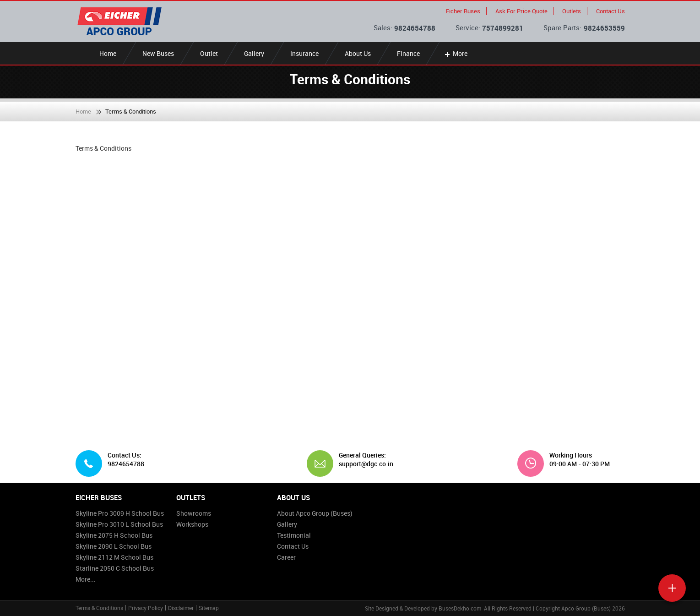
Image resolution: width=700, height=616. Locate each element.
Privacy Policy (146, 608)
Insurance (304, 53)
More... (86, 579)
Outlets (572, 11)
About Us (358, 53)
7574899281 (503, 28)
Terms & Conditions (99, 608)
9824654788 (415, 28)
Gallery (254, 53)
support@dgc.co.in (363, 464)
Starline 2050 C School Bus (115, 568)
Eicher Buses (463, 11)
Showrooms (194, 513)
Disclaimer (181, 608)
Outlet (209, 53)
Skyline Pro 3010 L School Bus (119, 524)
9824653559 (604, 28)
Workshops (192, 524)
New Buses (158, 53)
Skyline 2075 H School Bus (114, 535)
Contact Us (610, 11)
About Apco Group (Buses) (315, 513)
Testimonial (294, 535)
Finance (408, 53)
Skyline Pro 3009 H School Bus (120, 513)
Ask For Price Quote (521, 11)
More (455, 53)
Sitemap (209, 608)
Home (108, 53)
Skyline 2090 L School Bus (114, 546)
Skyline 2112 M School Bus (114, 557)
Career (286, 557)
